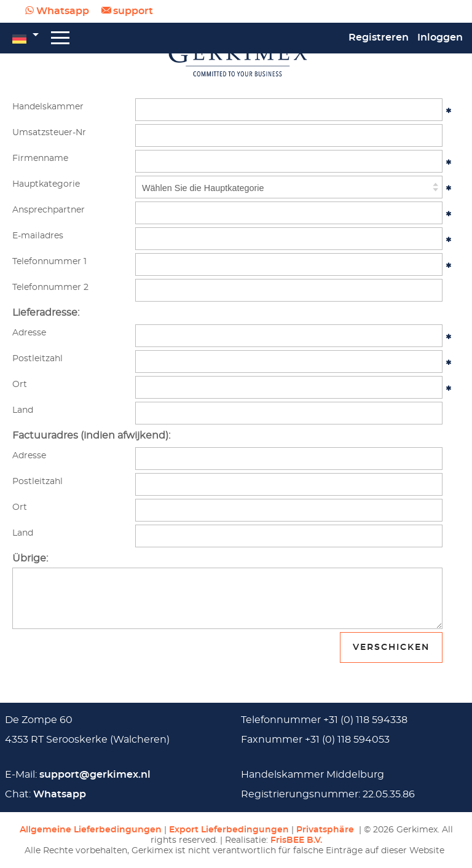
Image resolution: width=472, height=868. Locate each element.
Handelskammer (48, 107)
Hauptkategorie (46, 184)
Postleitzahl (37, 358)
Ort (20, 384)
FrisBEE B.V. (296, 840)
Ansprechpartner (49, 210)
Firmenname (40, 158)
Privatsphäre (326, 830)
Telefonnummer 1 (49, 261)
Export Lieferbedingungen (229, 830)
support (133, 11)
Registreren (379, 37)
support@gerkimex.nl (95, 775)
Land (23, 410)
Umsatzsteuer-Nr (49, 132)
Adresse (29, 333)
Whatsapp (63, 11)
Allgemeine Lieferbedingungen (91, 830)
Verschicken (391, 647)
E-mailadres (38, 236)
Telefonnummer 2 (50, 287)
